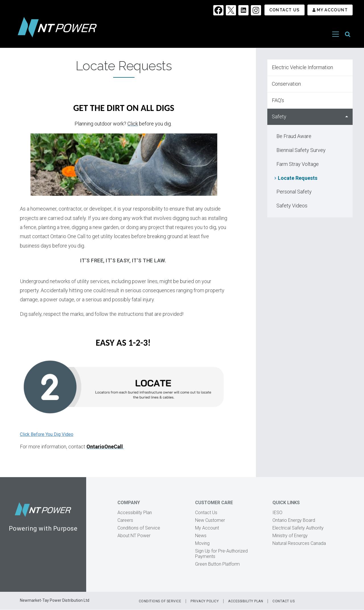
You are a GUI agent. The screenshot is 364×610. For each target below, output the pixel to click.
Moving (202, 543)
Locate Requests (298, 178)
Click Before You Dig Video (47, 434)
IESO (277, 513)
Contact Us (285, 10)
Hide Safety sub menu (347, 117)
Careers (125, 520)
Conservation (286, 84)
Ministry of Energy (290, 536)
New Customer (210, 520)
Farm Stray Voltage (298, 164)
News (201, 536)
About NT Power (134, 536)
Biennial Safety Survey (301, 150)
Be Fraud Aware (294, 136)
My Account (332, 10)
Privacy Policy (205, 601)
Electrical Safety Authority (298, 528)
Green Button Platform (217, 564)
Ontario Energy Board (294, 520)
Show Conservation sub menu (347, 84)
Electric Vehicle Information (302, 67)
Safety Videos (292, 206)
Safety (279, 117)
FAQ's (278, 100)
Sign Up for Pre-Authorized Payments (221, 554)
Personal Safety (294, 192)
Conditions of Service (139, 528)
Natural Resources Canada (299, 543)
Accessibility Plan (135, 513)
